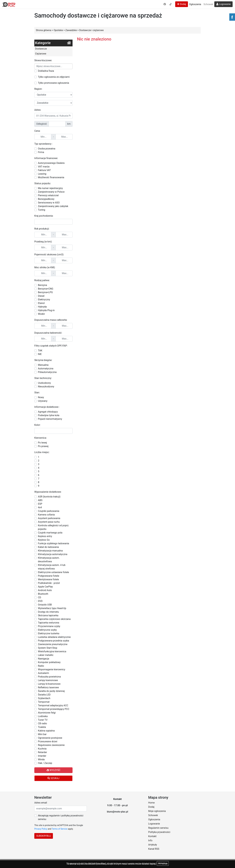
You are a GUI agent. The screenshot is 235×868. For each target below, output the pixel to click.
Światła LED (44, 695)
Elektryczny (44, 300)
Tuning (42, 210)
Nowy (41, 397)
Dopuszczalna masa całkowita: (51, 320)
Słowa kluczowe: (43, 60)
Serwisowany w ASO (49, 203)
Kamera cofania (46, 515)
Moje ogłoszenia (157, 811)
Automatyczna (46, 369)
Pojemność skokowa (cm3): (49, 255)
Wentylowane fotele (48, 579)
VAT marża (44, 167)
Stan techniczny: (43, 378)
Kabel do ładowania (48, 547)
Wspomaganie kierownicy (52, 669)
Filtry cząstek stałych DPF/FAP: (51, 346)
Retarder (42, 752)
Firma (41, 152)
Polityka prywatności (159, 832)
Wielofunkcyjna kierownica (52, 651)
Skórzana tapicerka (48, 615)
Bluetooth (43, 594)
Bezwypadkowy (46, 199)
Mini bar (42, 734)
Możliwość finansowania (51, 177)
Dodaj (182, 4)
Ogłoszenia (195, 4)
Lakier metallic (46, 655)
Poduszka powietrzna (49, 677)
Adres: (38, 110)
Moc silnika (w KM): (45, 267)
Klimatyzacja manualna (50, 551)
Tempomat (44, 702)
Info (150, 840)
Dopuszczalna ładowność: (48, 333)
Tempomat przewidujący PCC (54, 709)
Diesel (41, 296)
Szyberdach (44, 698)
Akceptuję (163, 863)
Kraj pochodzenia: (44, 216)
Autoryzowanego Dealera (51, 163)
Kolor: (37, 425)
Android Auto (45, 590)
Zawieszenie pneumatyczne (53, 644)
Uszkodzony (44, 383)
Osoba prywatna (47, 149)
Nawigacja (44, 659)
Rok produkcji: (42, 229)
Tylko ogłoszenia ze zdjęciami (54, 77)
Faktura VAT (44, 170)
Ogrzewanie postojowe (50, 738)
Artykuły (153, 845)
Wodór (41, 314)
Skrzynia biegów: (43, 360)
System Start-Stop (48, 648)
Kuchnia (42, 749)
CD (39, 597)
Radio (41, 666)
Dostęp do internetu (48, 612)
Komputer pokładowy (49, 662)
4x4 (40, 507)
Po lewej (42, 443)
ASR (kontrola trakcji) (49, 497)
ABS (40, 500)
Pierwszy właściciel (48, 195)
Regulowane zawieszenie (51, 745)
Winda (41, 759)
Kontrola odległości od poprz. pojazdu (54, 527)
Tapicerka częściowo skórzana (54, 619)
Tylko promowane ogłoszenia (54, 83)
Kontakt (152, 836)
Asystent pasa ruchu (49, 522)
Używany (43, 401)
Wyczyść (53, 770)
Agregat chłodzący (48, 412)
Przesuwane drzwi (48, 741)
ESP (40, 504)
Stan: (37, 393)
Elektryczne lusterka (49, 633)
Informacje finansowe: (46, 158)
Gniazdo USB (45, 605)
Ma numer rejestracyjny (50, 188)
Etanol (41, 303)
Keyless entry (45, 536)
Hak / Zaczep (45, 763)
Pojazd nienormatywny (50, 419)
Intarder (42, 756)
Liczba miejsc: (42, 452)
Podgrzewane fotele (49, 576)
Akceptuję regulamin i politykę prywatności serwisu (61, 817)
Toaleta (42, 727)
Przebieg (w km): (43, 242)
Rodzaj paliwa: (42, 280)
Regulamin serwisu (158, 828)
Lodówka (43, 716)
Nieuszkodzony (46, 387)
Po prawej (43, 446)
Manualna (43, 365)
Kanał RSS (154, 849)
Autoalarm (43, 673)
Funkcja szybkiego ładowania (54, 543)
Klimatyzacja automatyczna (53, 554)
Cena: (37, 131)
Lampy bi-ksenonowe (49, 684)
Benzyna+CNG (46, 289)
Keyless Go (44, 540)
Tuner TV (43, 720)
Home (151, 803)
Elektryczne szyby (47, 630)
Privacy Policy (41, 829)
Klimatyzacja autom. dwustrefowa (49, 560)
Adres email (41, 803)
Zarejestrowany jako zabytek (53, 206)
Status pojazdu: (43, 183)
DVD (40, 601)
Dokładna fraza (46, 71)
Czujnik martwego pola (50, 533)
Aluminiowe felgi (47, 713)
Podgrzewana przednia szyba (54, 641)
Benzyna (42, 285)
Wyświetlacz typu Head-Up (52, 608)
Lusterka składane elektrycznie (54, 637)
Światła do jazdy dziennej (51, 691)
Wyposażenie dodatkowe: (48, 492)
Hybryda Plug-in (46, 310)
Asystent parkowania (49, 518)
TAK (40, 351)
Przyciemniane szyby (49, 626)
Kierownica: (41, 438)
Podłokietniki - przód (49, 583)
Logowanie (223, 4)
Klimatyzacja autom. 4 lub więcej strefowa (52, 567)
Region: (38, 89)
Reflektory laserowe (48, 687)
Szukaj (53, 778)
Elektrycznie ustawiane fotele (53, 572)
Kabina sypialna (46, 731)
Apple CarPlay (45, 587)
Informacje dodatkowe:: (47, 407)
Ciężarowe (41, 54)
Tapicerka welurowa (49, 623)
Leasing (42, 174)
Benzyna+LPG (45, 292)
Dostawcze (41, 49)
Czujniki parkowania (49, 511)
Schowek (208, 4)
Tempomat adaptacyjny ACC (53, 705)
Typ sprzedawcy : (43, 144)
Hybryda (42, 307)
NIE (40, 354)
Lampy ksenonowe (48, 680)
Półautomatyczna (47, 372)
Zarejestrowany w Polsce (51, 192)
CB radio (42, 723)
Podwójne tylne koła (49, 415)
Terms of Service (60, 829)
